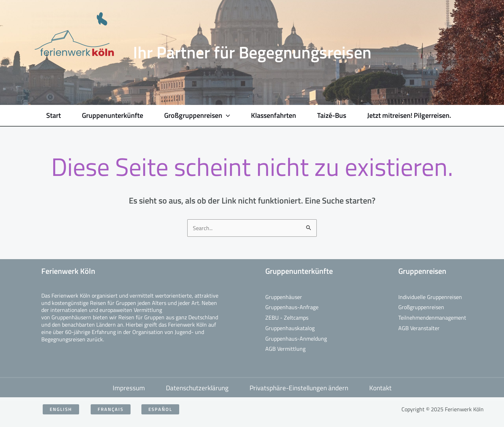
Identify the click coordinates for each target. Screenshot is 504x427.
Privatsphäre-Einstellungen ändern (299, 388)
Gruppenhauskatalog (290, 328)
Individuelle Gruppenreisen (430, 297)
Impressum (129, 388)
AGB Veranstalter (419, 328)
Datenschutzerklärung (197, 388)
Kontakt (380, 388)
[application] (226, 115)
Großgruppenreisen (421, 307)
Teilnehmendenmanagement (432, 318)
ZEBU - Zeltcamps (287, 318)
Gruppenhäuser (284, 297)
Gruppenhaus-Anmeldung (296, 339)
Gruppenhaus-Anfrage (292, 307)
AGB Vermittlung (285, 349)
